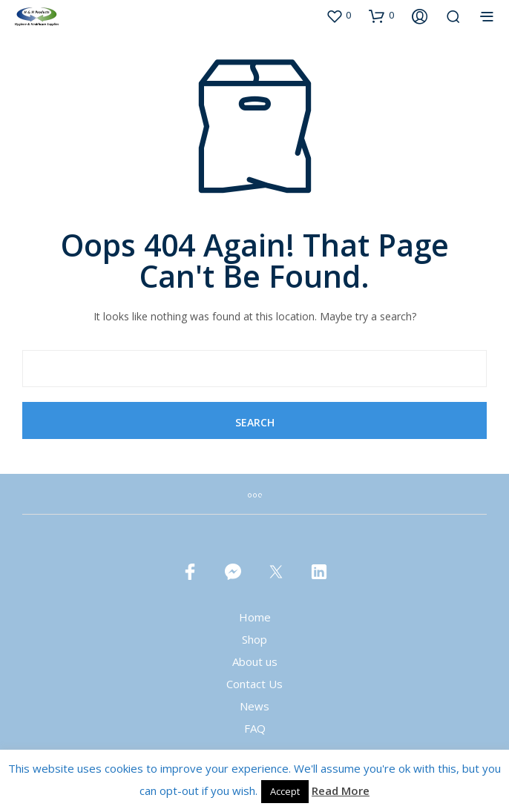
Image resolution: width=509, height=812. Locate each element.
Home (255, 617)
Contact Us (254, 684)
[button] (338, 16)
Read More (341, 790)
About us (255, 661)
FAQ (255, 728)
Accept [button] (285, 791)
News (254, 706)
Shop (254, 639)
